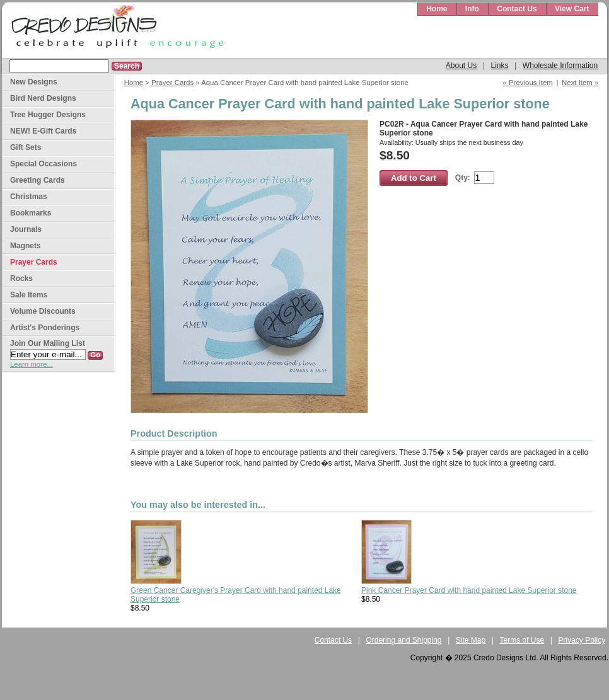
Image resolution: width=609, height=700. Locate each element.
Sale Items (29, 295)
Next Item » (580, 83)
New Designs (34, 82)
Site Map (471, 640)
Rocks (21, 278)
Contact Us (517, 9)
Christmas (29, 197)
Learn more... (32, 364)
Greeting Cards (38, 180)
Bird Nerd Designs (43, 98)
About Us (461, 66)
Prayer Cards (172, 83)
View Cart (572, 9)
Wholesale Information (560, 66)
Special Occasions (43, 164)
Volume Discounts (43, 311)
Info (472, 9)
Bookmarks (31, 213)
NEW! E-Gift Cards (43, 131)
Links (499, 66)
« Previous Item (528, 83)
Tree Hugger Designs (48, 115)
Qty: (463, 178)
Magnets (26, 246)
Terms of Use (522, 640)
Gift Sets (26, 147)
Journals (26, 229)
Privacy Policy (582, 640)
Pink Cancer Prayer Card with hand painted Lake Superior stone (469, 590)
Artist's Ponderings (45, 328)
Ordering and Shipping (403, 640)
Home (437, 9)
